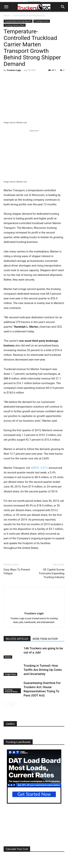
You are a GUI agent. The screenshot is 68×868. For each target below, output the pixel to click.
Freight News (10, 674)
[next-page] (12, 704)
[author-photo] (34, 608)
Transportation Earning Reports (29, 15)
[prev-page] (6, 704)
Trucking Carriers (42, 21)
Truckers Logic (14, 70)
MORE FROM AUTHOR (45, 639)
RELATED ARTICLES (17, 639)
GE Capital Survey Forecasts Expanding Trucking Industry (52, 573)
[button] (6, 7)
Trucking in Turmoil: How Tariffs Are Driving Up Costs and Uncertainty (43, 670)
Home (7, 15)
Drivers (8, 657)
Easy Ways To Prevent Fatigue (17, 571)
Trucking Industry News (15, 25)
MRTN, (40, 468)
